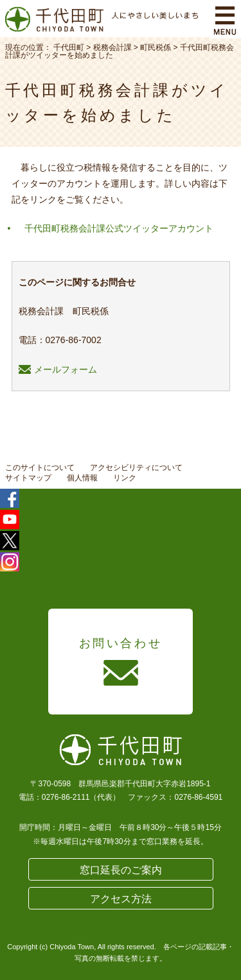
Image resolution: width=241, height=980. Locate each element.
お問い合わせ (121, 643)
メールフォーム (58, 369)
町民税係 (156, 47)
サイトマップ (28, 478)
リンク (125, 478)
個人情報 (82, 478)
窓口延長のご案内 (121, 870)
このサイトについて (40, 468)
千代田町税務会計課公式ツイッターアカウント (119, 228)
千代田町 (69, 47)
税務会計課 (112, 47)
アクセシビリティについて (136, 468)
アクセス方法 (121, 899)
